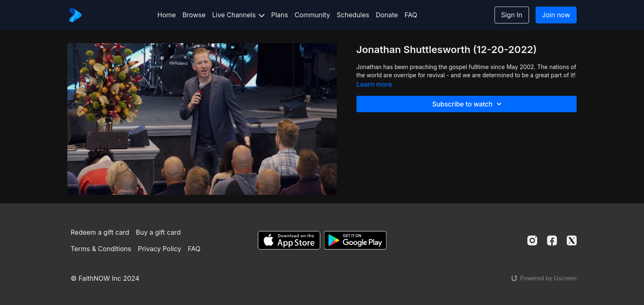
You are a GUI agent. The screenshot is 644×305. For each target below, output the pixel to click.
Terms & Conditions (101, 249)
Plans (279, 15)
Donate (387, 15)
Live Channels (239, 15)
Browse (194, 15)
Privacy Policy (159, 249)
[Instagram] (532, 240)
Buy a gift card (159, 232)
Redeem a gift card (100, 232)
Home (167, 15)
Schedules (353, 15)
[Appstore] (289, 240)
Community (312, 15)
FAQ (411, 15)
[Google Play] (355, 240)
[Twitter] (572, 240)
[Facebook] (552, 240)
